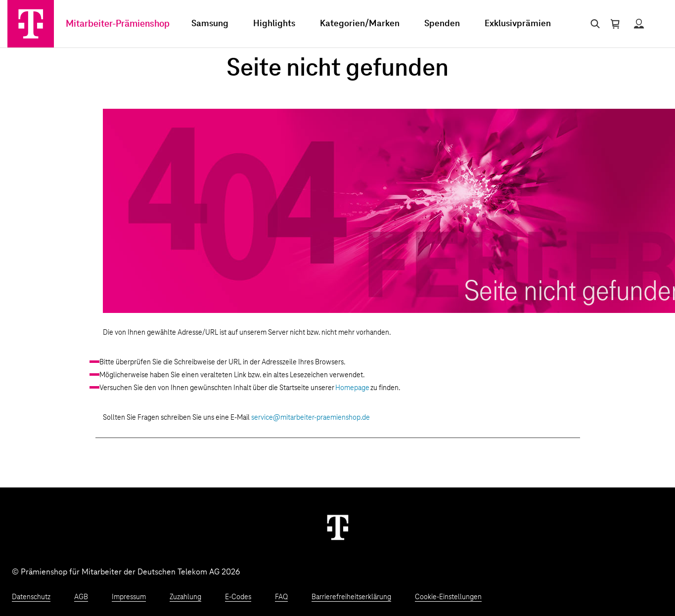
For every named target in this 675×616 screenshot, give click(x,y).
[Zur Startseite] (31, 24)
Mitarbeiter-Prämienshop (118, 24)
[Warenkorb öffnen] (615, 24)
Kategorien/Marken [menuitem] (360, 24)
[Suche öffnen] (593, 24)
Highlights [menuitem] (274, 24)
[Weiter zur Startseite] (338, 527)
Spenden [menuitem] (442, 24)
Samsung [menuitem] (210, 24)
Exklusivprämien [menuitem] (518, 24)
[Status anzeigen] (639, 24)
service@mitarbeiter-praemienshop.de (311, 418)
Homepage (352, 388)
